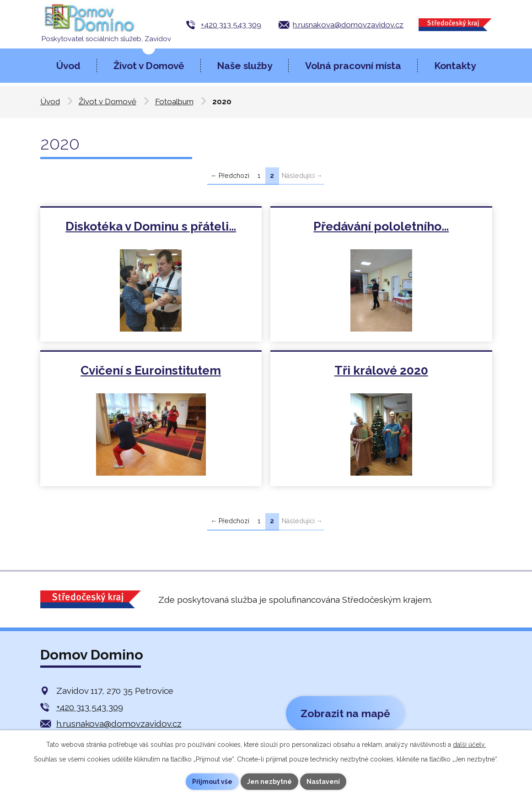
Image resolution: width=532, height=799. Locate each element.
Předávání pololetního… (381, 227)
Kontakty (455, 66)
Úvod (68, 66)
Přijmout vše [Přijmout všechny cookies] (212, 782)
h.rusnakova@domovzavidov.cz (348, 25)
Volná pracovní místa (353, 66)
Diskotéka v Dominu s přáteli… (151, 227)
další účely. (469, 745)
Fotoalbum (174, 102)
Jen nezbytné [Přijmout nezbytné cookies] (269, 782)
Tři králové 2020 (381, 372)
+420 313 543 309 (231, 25)
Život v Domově (149, 66)
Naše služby (245, 66)
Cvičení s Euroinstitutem (151, 372)
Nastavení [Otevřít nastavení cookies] (323, 782)
